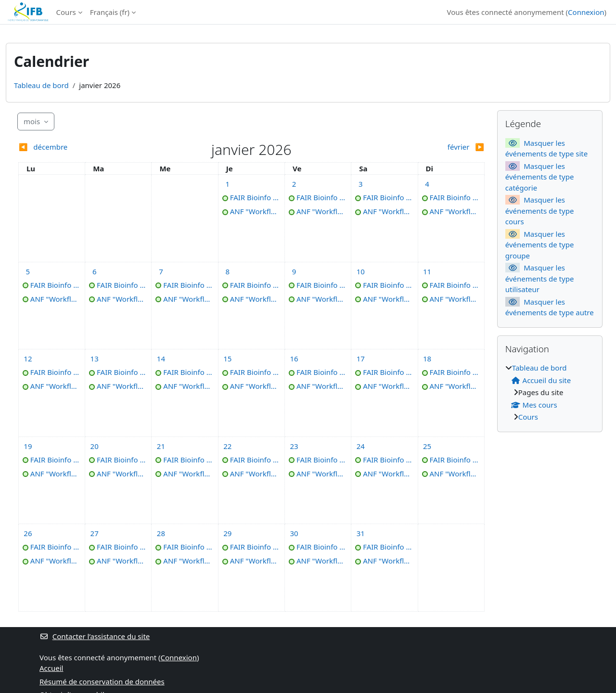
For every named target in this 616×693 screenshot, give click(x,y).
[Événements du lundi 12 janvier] (28, 359)
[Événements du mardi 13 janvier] (94, 359)
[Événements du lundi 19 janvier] (28, 446)
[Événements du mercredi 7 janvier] (161, 271)
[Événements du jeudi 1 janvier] (228, 184)
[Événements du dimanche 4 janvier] (427, 184)
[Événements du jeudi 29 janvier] (228, 533)
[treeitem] (550, 392)
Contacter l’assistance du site (95, 636)
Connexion (586, 12)
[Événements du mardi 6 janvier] (94, 271)
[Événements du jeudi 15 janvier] (228, 359)
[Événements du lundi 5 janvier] (28, 271)
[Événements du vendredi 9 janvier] (294, 271)
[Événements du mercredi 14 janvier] (161, 359)
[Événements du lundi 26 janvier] (28, 533)
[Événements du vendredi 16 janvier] (294, 359)
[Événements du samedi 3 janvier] (360, 184)
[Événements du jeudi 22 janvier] (228, 446)
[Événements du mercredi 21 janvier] (161, 446)
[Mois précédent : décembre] (77, 147)
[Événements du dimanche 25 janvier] (427, 446)
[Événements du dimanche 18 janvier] (427, 359)
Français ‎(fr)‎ (110, 12)
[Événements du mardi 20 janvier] (94, 446)
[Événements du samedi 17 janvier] (360, 359)
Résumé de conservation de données (102, 681)
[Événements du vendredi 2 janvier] (294, 184)
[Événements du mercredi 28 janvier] (161, 533)
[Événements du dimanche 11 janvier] (427, 271)
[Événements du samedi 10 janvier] (360, 271)
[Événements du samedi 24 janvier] (360, 446)
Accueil (51, 668)
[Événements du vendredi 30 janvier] (294, 533)
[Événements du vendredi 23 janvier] (294, 446)
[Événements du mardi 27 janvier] (94, 533)
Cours (66, 12)
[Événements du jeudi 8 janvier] (228, 271)
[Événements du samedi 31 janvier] (360, 533)
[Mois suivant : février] (426, 147)
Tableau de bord (41, 85)
